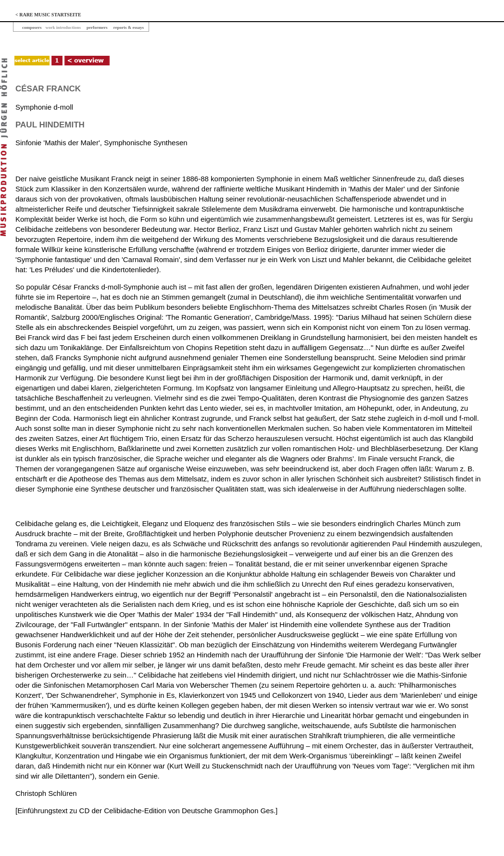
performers (97, 27)
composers (32, 27)
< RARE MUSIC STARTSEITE (48, 15)
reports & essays (129, 27)
